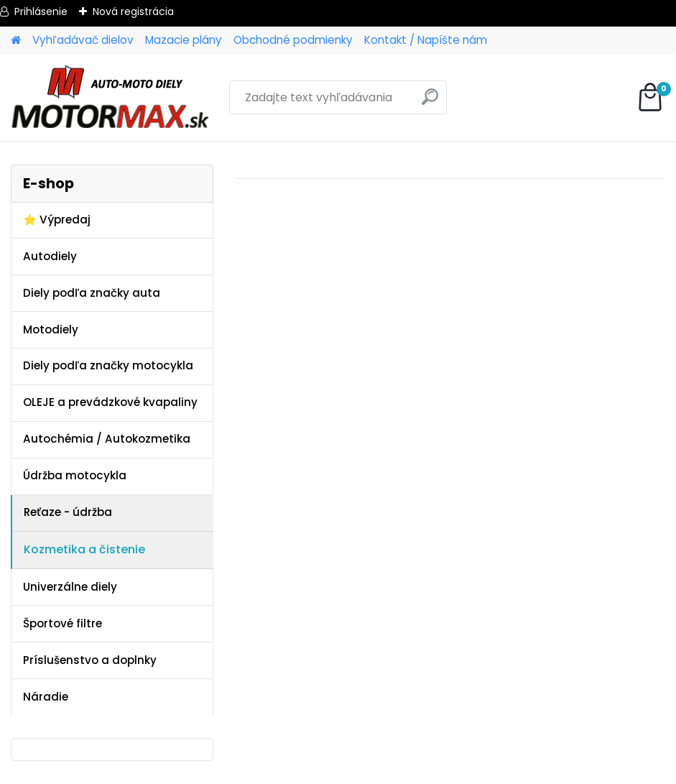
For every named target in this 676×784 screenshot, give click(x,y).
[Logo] (110, 98)
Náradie (46, 697)
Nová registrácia (133, 11)
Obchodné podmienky (293, 40)
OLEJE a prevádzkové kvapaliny (110, 402)
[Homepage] (16, 41)
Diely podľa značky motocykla (108, 365)
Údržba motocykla (75, 475)
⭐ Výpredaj (57, 220)
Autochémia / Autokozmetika (107, 439)
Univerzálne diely (70, 587)
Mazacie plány (184, 40)
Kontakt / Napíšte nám (426, 40)
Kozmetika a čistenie (84, 549)
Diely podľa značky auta (92, 293)
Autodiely (50, 256)
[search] (430, 102)
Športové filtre (62, 623)
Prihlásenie (41, 11)
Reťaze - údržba (68, 512)
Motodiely (51, 329)
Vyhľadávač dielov (83, 40)
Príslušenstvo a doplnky (90, 660)
